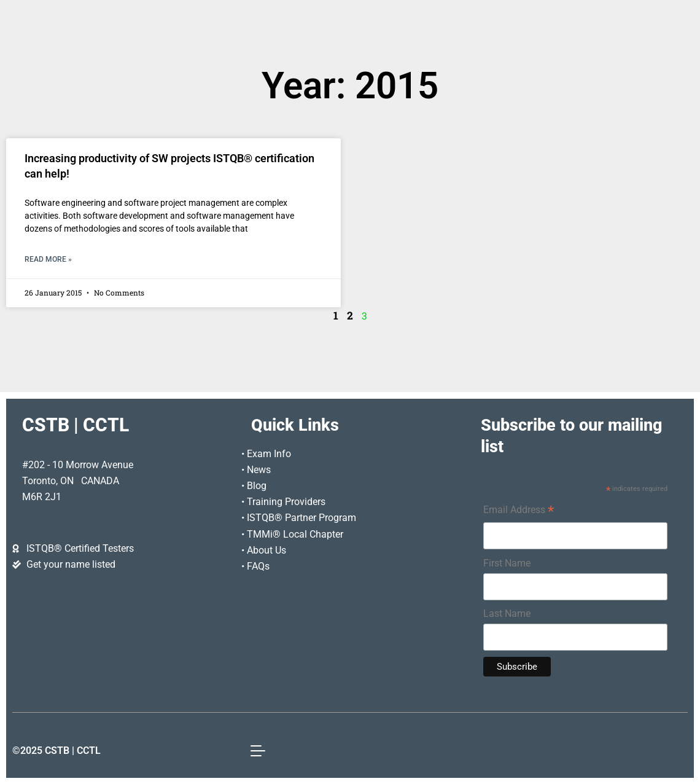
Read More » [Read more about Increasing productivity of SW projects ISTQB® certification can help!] (48, 259)
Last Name (507, 613)
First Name (507, 563)
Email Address (519, 511)
